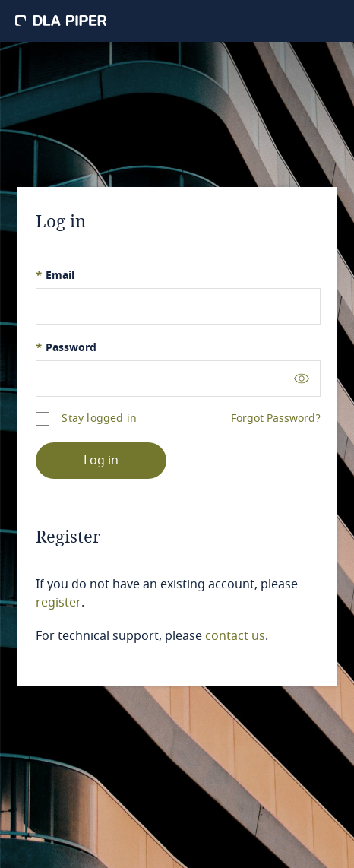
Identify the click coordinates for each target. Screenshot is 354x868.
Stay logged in (99, 418)
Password (66, 348)
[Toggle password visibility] (302, 378)
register (58, 603)
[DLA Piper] (61, 21)
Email (55, 276)
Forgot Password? (276, 419)
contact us (235, 636)
